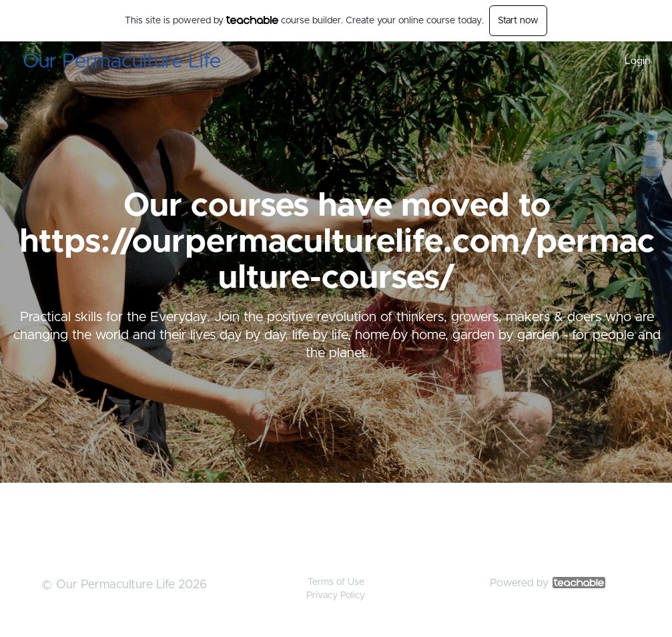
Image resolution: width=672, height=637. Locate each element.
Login (637, 61)
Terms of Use (336, 582)
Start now (518, 21)
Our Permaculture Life (122, 61)
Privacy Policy (336, 596)
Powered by (548, 583)
